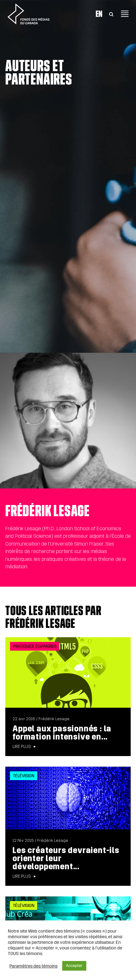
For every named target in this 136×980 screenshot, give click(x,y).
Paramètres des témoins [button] (33, 966)
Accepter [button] (74, 966)
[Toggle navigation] (125, 14)
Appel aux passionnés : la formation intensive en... (62, 733)
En (99, 14)
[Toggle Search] (111, 14)
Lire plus (22, 747)
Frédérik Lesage (54, 719)
